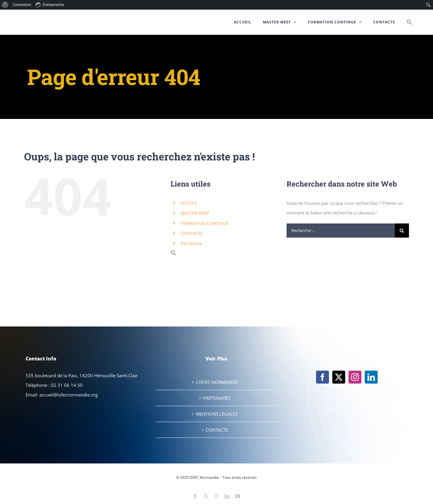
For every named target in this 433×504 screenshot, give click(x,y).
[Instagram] (355, 377)
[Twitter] (339, 377)
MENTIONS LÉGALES (217, 414)
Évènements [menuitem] (50, 5)
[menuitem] (5, 5)
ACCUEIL (189, 203)
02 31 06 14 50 (67, 385)
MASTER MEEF (195, 213)
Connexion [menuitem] (22, 5)
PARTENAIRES (217, 398)
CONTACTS (192, 233)
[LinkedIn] (371, 377)
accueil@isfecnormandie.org (69, 395)
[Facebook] (322, 377)
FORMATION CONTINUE (205, 223)
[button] (410, 22)
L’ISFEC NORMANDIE (217, 382)
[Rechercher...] (341, 231)
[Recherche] (402, 231)
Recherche (191, 243)
